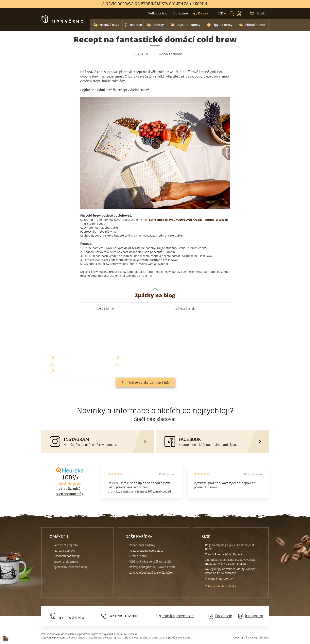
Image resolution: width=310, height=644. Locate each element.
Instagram (251, 616)
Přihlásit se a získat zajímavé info (146, 382)
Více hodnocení (68, 494)
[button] (106, 25)
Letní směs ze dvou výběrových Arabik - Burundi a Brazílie (189, 220)
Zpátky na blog (155, 293)
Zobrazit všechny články (221, 586)
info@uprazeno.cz (175, 616)
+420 (120, 616)
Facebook (220, 616)
